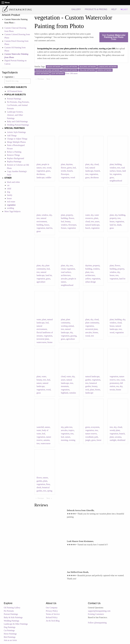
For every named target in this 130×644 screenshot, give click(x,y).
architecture (66, 275)
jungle (88, 440)
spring (50, 491)
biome (50, 342)
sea (117, 386)
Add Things (12, 136)
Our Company (52, 608)
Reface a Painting (14, 152)
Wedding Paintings (11, 621)
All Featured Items (15, 91)
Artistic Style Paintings (16, 132)
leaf (74, 168)
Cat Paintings (9, 630)
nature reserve (91, 434)
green (69, 168)
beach (88, 228)
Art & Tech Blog (53, 621)
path (96, 437)
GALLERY (76, 9)
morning (64, 440)
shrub (39, 487)
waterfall (40, 427)
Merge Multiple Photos (16, 142)
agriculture (41, 282)
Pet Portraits (9, 611)
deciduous (41, 174)
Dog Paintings (10, 627)
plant (39, 164)
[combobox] (18, 81)
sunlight (113, 440)
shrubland (121, 440)
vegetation (41, 171)
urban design (91, 282)
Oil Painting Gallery (12, 608)
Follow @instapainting (97, 623)
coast (123, 380)
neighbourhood (116, 181)
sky (92, 164)
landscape (41, 177)
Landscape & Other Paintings (16, 624)
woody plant (115, 430)
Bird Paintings (10, 637)
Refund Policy (52, 617)
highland (64, 393)
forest (99, 440)
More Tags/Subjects (13, 211)
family (10, 195)
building (118, 164)
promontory (114, 383)
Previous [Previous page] (41, 79)
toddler (48, 177)
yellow (88, 279)
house (9, 198)
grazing (74, 336)
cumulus (72, 393)
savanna (118, 437)
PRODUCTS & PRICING (96, 9)
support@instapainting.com (99, 611)
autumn (46, 440)
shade (119, 225)
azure (97, 221)
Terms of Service (53, 614)
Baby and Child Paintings (17, 121)
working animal (67, 326)
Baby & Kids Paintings (13, 617)
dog (9, 192)
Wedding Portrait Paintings (18, 125)
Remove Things (13, 155)
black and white (13, 182)
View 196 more (71, 73)
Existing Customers (96, 614)
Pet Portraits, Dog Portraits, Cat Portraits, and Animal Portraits (18, 105)
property (69, 215)
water (88, 215)
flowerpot (65, 174)
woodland (89, 437)
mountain (65, 386)
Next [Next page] (50, 79)
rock (87, 390)
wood (49, 168)
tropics (71, 430)
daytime (69, 164)
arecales (64, 279)
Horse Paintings (10, 634)
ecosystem (95, 427)
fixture (64, 228)
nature (39, 383)
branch (70, 171)
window (113, 168)
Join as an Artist (10, 640)
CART (124, 10)
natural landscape (92, 225)
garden (88, 380)
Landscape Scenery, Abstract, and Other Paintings (15, 115)
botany (68, 221)
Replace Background (15, 158)
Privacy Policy (52, 611)
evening (72, 440)
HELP (114, 9)
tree (44, 168)
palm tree (68, 427)
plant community (92, 323)
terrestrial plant (43, 339)
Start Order (114, 37)
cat (8, 185)
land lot (49, 228)
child (9, 189)
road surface (66, 272)
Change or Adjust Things (17, 139)
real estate (11, 202)
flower (64, 168)
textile (63, 171)
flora (48, 484)
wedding (10, 208)
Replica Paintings (14, 162)
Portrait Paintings (14, 99)
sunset (68, 437)
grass (48, 171)
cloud (96, 164)
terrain (112, 390)
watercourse (41, 342)
